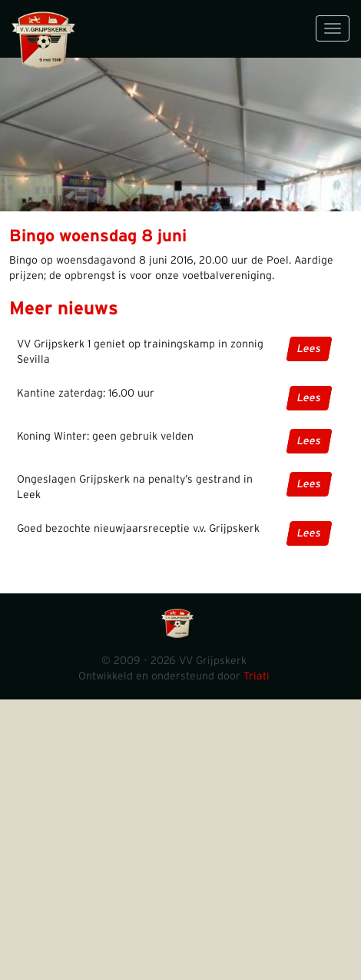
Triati (257, 676)
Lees (309, 349)
